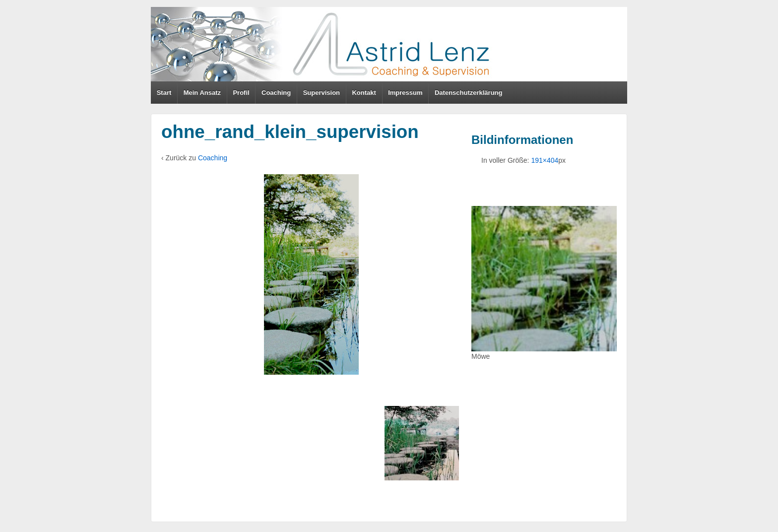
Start (164, 93)
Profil (241, 93)
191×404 (545, 160)
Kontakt (364, 93)
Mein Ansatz (202, 93)
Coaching (276, 93)
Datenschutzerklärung (469, 93)
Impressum (405, 93)
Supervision (322, 93)
